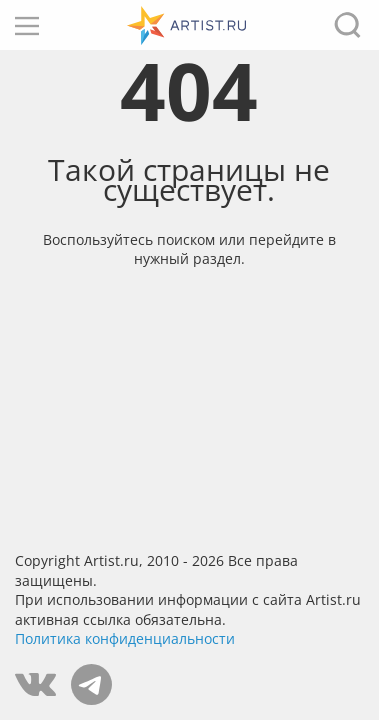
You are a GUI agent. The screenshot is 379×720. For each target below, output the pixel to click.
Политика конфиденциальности (125, 638)
